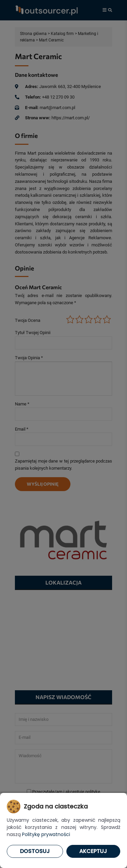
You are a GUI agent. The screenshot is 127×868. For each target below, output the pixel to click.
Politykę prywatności (46, 834)
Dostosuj (35, 851)
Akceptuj (93, 851)
